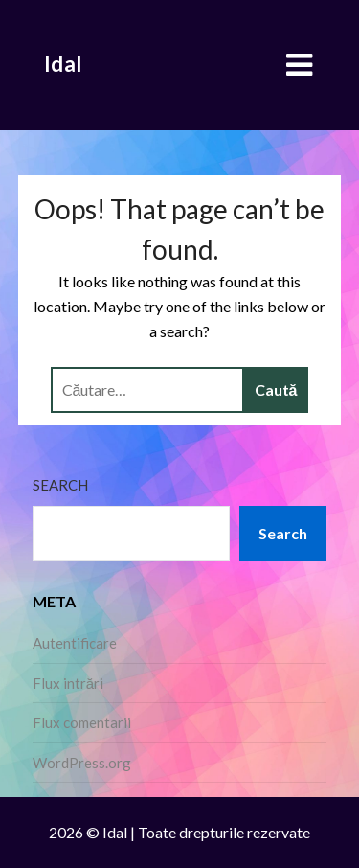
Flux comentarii (82, 722)
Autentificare (75, 643)
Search (60, 485)
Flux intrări (68, 683)
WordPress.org (82, 763)
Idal (63, 64)
